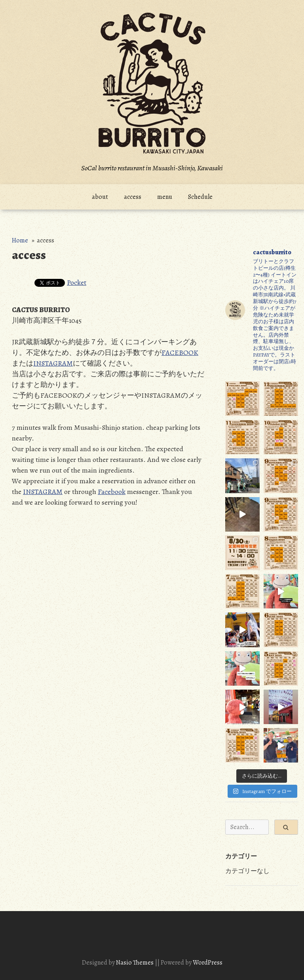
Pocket (77, 282)
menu (165, 197)
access (133, 197)
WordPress (208, 963)
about (100, 197)
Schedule (200, 197)
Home (20, 240)
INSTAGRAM (53, 363)
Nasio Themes (135, 963)
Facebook (112, 492)
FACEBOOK (180, 353)
